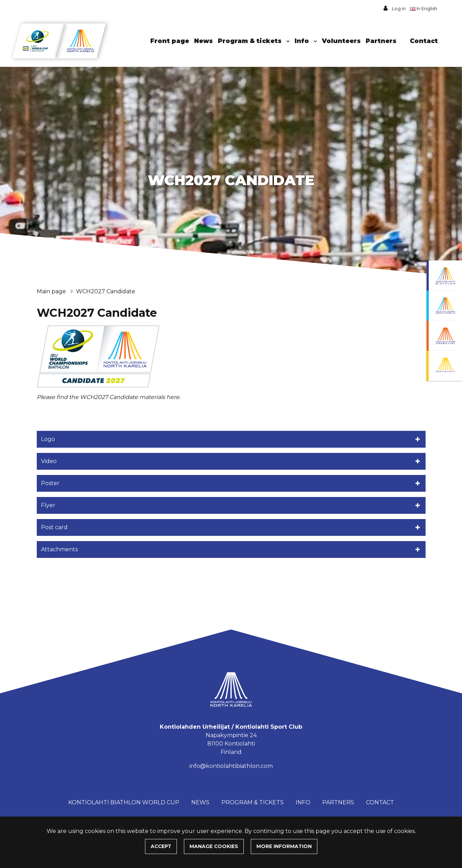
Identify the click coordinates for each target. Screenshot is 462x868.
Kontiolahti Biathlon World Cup (124, 802)
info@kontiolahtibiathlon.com (231, 766)
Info (303, 41)
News (204, 41)
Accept (161, 846)
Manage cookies (214, 846)
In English (424, 9)
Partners (381, 41)
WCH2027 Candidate (106, 291)
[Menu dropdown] (287, 41)
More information (284, 846)
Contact (424, 41)
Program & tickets (251, 41)
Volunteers (341, 41)
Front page (170, 41)
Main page (52, 291)
